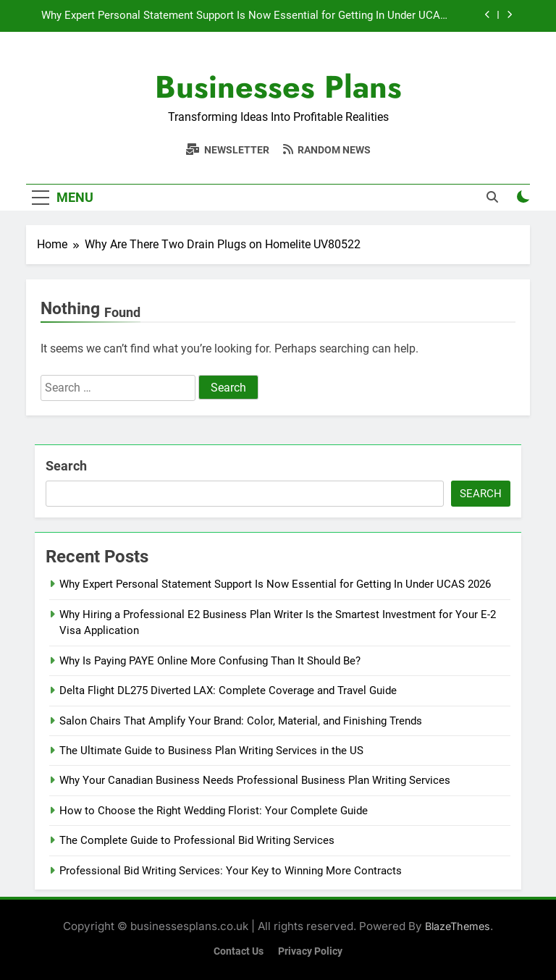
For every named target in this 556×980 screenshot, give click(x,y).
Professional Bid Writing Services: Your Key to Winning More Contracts (231, 871)
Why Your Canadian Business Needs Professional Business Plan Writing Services (255, 780)
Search (66, 466)
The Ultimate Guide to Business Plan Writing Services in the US (211, 751)
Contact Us (239, 951)
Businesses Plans (278, 87)
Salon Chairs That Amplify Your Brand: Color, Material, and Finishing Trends (241, 721)
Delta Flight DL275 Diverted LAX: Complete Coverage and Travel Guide (228, 690)
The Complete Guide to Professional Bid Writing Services (197, 840)
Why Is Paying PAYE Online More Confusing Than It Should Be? (211, 661)
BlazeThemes (458, 926)
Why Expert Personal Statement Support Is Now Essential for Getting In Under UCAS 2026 (244, 16)
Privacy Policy (310, 951)
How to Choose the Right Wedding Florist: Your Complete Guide (214, 811)
